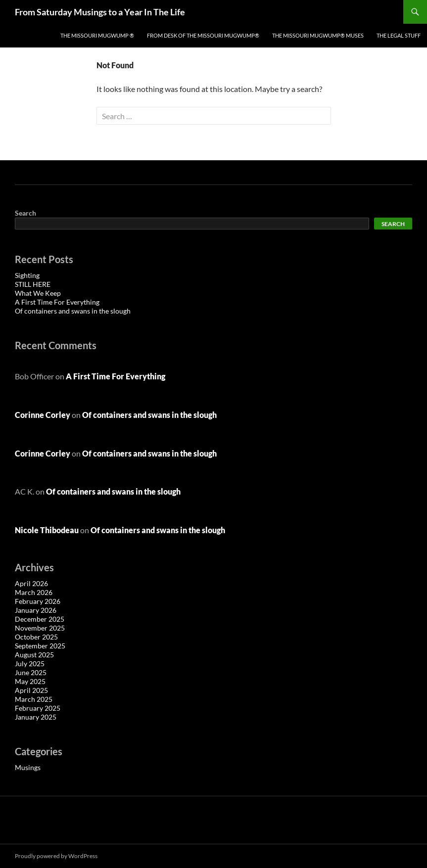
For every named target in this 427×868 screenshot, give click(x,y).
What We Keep (38, 293)
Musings (28, 767)
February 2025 (38, 708)
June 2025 (31, 672)
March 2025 (34, 699)
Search (25, 213)
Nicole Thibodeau (47, 530)
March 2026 (34, 592)
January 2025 (36, 717)
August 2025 (34, 655)
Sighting (27, 275)
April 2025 (31, 690)
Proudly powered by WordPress (56, 856)
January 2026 (36, 610)
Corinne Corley (43, 415)
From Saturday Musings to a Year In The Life (100, 12)
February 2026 (38, 601)
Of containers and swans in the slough (73, 311)
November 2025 (40, 628)
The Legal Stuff (399, 35)
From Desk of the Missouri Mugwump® (203, 35)
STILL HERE (33, 284)
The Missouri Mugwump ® (97, 35)
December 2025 (40, 619)
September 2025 (40, 646)
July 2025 (30, 663)
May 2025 (30, 681)
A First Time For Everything (57, 302)
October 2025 (36, 637)
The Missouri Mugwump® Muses (318, 35)
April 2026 (31, 583)
